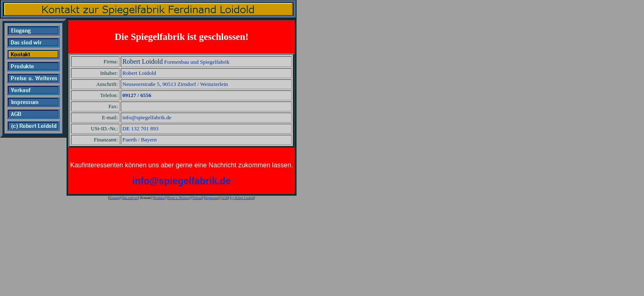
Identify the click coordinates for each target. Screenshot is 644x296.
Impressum (212, 198)
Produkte (159, 198)
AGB (225, 198)
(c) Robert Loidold (242, 198)
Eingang (114, 198)
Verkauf (197, 198)
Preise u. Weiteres (179, 198)
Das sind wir (130, 198)
